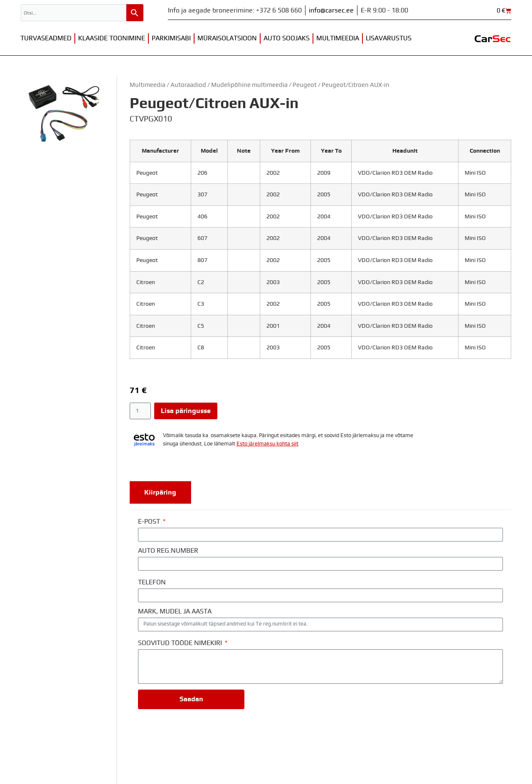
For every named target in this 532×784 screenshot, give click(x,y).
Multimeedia (338, 38)
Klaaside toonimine (112, 38)
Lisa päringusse (186, 411)
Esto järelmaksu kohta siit (267, 444)
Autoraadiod (188, 85)
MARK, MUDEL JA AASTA (175, 611)
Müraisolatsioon (227, 38)
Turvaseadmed (46, 38)
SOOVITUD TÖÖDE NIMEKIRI (181, 643)
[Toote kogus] (140, 411)
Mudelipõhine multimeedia (249, 85)
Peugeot (305, 85)
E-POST (150, 522)
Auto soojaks (287, 38)
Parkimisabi (171, 38)
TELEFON (152, 582)
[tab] (160, 492)
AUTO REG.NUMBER (168, 551)
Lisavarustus (389, 38)
